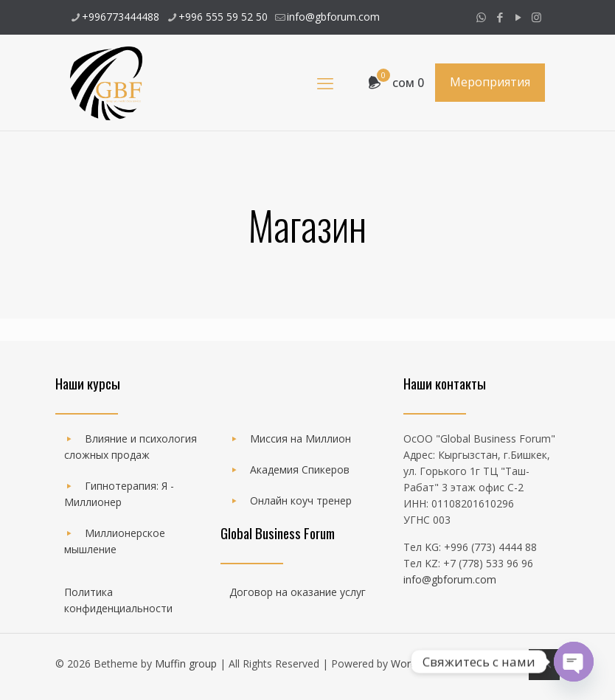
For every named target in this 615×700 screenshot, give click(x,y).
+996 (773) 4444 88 (490, 547)
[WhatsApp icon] (481, 17)
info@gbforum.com (450, 579)
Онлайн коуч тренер (301, 500)
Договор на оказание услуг (298, 592)
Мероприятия (490, 82)
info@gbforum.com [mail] (333, 17)
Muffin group (186, 663)
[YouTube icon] (518, 17)
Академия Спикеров (300, 469)
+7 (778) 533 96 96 (488, 563)
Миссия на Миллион (300, 439)
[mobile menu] (325, 83)
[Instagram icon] (536, 17)
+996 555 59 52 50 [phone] (223, 17)
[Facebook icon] (500, 17)
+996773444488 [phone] (121, 17)
